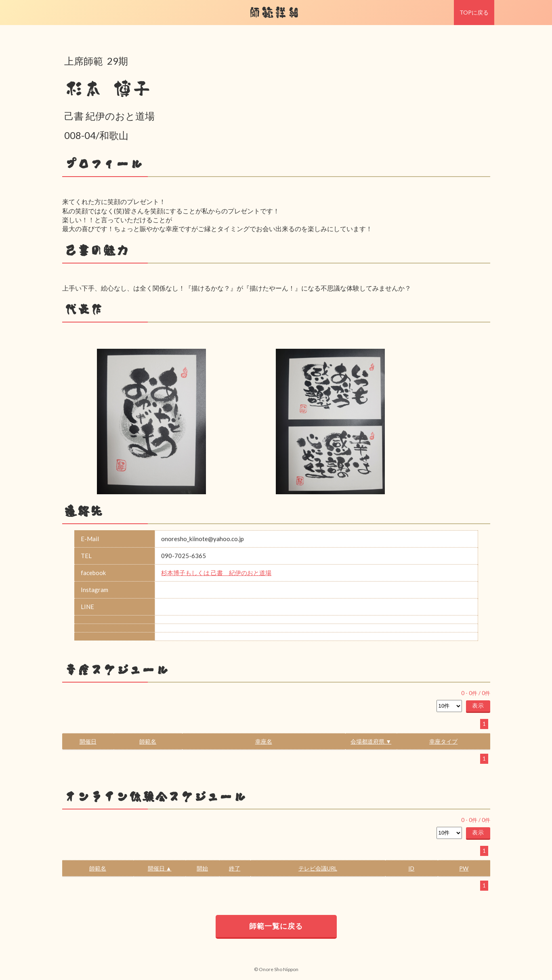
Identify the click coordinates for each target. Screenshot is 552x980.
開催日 (88, 741)
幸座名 (264, 741)
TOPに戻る (474, 12)
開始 (202, 868)
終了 (235, 868)
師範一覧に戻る (276, 926)
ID (411, 868)
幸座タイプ (443, 741)
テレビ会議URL (318, 868)
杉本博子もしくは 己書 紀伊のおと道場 (216, 573)
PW (464, 868)
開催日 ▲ (160, 868)
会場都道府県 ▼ (371, 741)
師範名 (148, 741)
